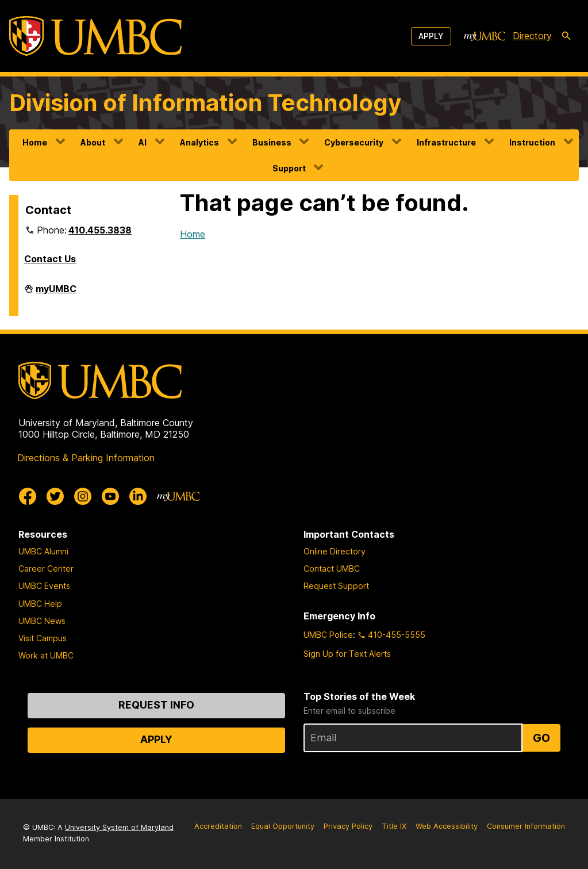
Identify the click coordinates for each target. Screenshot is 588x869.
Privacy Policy (348, 826)
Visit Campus (43, 638)
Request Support (336, 586)
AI (143, 142)
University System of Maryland (119, 827)
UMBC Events (44, 586)
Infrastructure (446, 142)
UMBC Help (40, 604)
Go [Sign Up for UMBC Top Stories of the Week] (541, 738)
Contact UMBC (332, 569)
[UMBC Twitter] (55, 496)
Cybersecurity (354, 142)
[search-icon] (566, 36)
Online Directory (335, 551)
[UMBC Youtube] (110, 496)
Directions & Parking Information (86, 458)
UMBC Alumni (43, 551)
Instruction (532, 142)
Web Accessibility (447, 826)
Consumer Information (526, 826)
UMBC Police (328, 635)
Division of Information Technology (205, 103)
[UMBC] (95, 36)
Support (289, 168)
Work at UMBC (46, 655)
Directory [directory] (532, 36)
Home (35, 142)
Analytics (199, 142)
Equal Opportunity (283, 826)
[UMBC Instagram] (83, 496)
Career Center (46, 569)
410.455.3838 (100, 230)
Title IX (394, 826)
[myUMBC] (485, 36)
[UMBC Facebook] (28, 496)
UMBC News (42, 621)
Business (272, 142)
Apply (431, 36)
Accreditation (218, 826)
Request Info (156, 705)
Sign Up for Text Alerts (347, 654)
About (93, 142)
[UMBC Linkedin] (138, 496)
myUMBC (56, 293)
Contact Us (50, 259)
